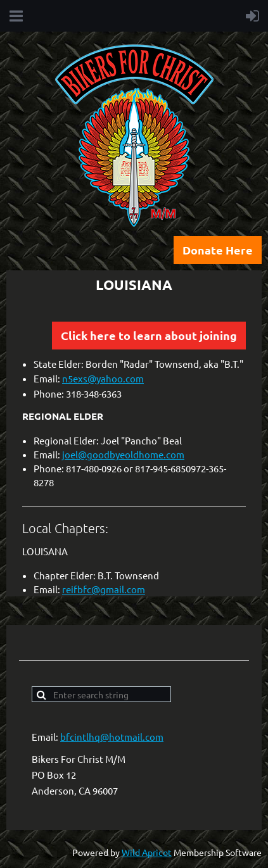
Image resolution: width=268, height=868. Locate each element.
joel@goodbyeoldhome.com (123, 454)
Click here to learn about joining (149, 335)
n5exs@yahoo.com (103, 378)
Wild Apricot (147, 852)
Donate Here (218, 250)
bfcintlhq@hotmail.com (112, 737)
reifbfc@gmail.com (104, 589)
